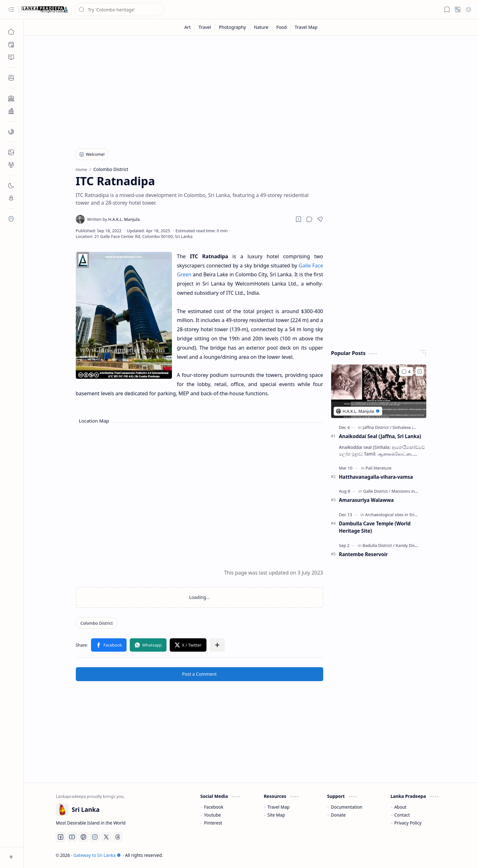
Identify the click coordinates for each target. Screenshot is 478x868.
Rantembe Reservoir (363, 554)
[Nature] (262, 27)
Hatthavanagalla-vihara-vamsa (376, 477)
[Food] (282, 27)
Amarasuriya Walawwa (367, 500)
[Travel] (205, 27)
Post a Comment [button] (199, 674)
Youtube (212, 815)
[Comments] (406, 372)
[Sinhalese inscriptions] (413, 427)
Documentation (347, 807)
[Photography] (232, 27)
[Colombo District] (97, 623)
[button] (11, 10)
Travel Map (278, 807)
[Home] (11, 32)
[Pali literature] (378, 468)
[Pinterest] (83, 837)
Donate (338, 815)
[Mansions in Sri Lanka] (413, 491)
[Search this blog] (120, 10)
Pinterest (213, 823)
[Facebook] (61, 837)
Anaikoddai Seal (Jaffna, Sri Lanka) (380, 436)
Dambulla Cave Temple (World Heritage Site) (375, 527)
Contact (402, 815)
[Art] (188, 27)
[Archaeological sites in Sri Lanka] (397, 515)
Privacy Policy (408, 823)
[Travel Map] (306, 27)
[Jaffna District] (377, 427)
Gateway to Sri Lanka (97, 855)
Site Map (276, 815)
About (400, 807)
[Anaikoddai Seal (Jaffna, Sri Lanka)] (379, 391)
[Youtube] (72, 837)
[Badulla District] (379, 545)
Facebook (214, 807)
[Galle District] (377, 491)
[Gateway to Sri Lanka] (43, 10)
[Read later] (298, 219)
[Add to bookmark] (420, 372)
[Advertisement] (246, 89)
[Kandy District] (409, 545)
